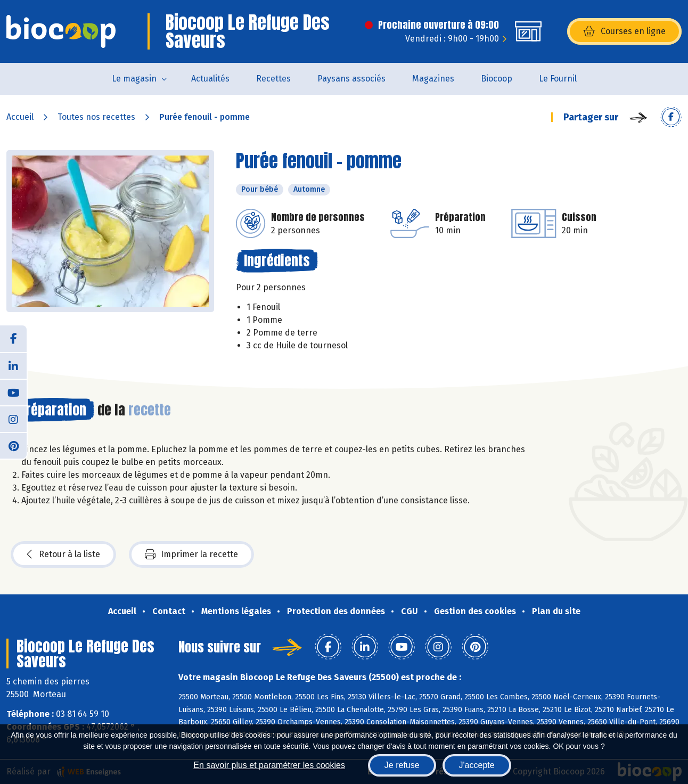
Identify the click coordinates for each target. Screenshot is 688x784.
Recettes (273, 79)
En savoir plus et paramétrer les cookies (269, 765)
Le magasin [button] (134, 79)
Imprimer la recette (191, 554)
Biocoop (497, 79)
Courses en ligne (624, 31)
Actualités (210, 79)
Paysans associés (351, 79)
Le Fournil (558, 79)
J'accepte (477, 765)
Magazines (433, 79)
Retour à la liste (63, 554)
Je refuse (402, 765)
